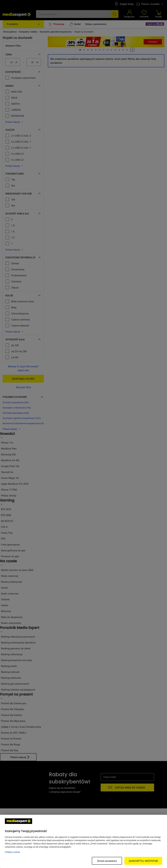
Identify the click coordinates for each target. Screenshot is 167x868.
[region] (83, 841)
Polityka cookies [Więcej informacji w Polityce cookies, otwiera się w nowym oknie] (12, 852)
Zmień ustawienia (107, 861)
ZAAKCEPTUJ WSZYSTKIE (143, 861)
